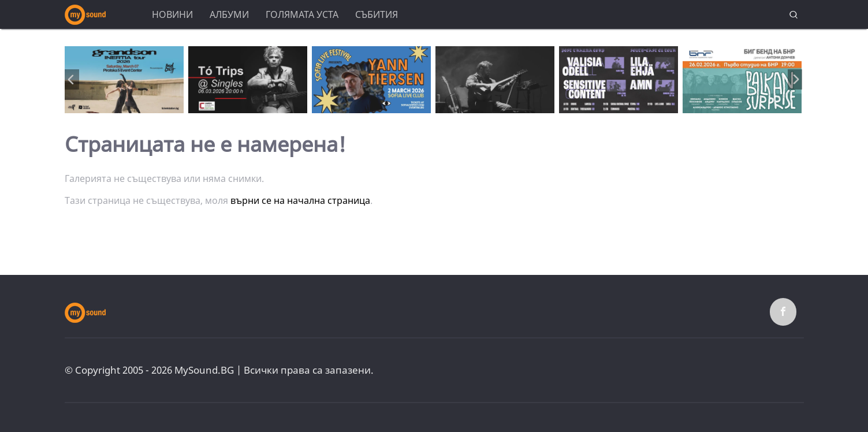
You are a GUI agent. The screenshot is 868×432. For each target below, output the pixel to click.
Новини (172, 14)
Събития (377, 14)
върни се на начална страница (300, 200)
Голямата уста (302, 14)
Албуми (229, 14)
